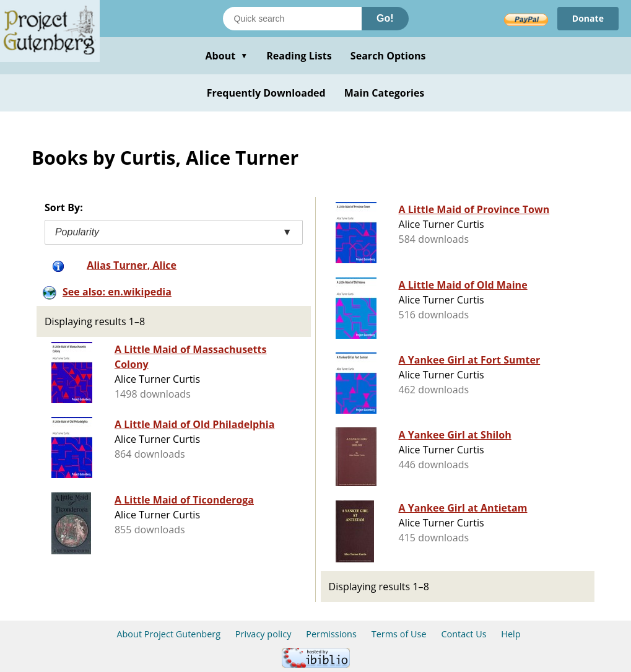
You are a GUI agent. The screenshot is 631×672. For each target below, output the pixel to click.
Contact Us (463, 634)
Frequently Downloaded (266, 93)
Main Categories (385, 93)
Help (511, 634)
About (226, 56)
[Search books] (292, 19)
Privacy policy (263, 634)
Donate (588, 18)
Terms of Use (399, 634)
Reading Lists (299, 56)
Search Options (388, 56)
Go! (385, 18)
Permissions (331, 634)
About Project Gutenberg (168, 634)
